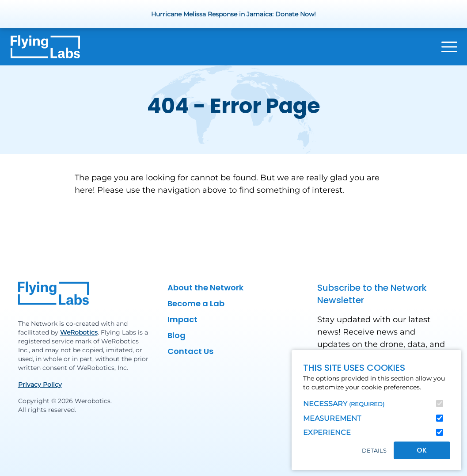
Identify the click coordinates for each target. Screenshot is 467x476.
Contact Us (190, 351)
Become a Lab (196, 303)
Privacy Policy (40, 385)
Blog (177, 335)
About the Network (205, 288)
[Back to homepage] (45, 47)
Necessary (344, 404)
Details (374, 451)
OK (422, 450)
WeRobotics (79, 332)
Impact (182, 319)
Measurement (332, 418)
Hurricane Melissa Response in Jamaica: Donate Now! (233, 14)
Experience (327, 432)
